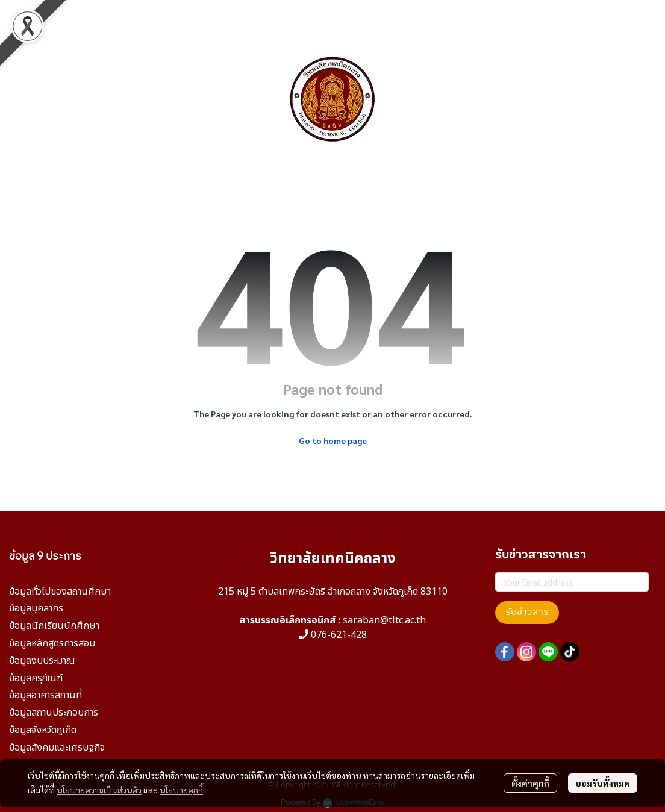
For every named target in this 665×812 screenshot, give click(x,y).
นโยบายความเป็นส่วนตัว (99, 790)
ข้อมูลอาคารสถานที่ (45, 695)
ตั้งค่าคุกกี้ (530, 783)
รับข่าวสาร (527, 612)
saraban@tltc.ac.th (384, 620)
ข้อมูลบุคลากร (36, 608)
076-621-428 (339, 635)
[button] (545, 99)
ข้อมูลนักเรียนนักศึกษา (54, 626)
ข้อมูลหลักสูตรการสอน (52, 643)
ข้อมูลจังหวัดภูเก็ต (43, 730)
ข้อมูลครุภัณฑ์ (36, 678)
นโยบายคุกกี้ (181, 790)
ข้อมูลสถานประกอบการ (54, 713)
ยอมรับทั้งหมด (603, 783)
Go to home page (333, 440)
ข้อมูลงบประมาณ (42, 661)
